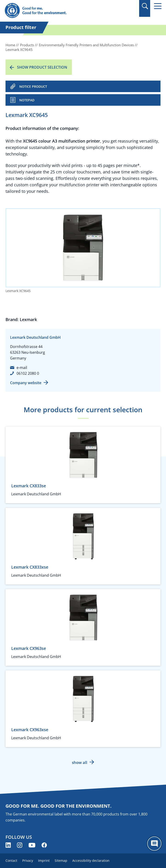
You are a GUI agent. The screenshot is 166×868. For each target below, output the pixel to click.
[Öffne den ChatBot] (154, 844)
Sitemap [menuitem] (61, 861)
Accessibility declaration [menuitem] (91, 861)
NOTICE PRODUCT (33, 86)
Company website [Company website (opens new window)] (26, 383)
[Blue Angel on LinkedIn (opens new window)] (8, 845)
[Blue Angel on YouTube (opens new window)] (32, 845)
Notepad (27, 100)
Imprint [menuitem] (44, 861)
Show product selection (42, 67)
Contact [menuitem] (11, 861)
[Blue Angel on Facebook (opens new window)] (44, 845)
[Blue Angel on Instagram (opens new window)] (20, 845)
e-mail (22, 368)
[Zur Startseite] (59, 11)
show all (80, 762)
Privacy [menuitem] (28, 861)
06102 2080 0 (28, 373)
